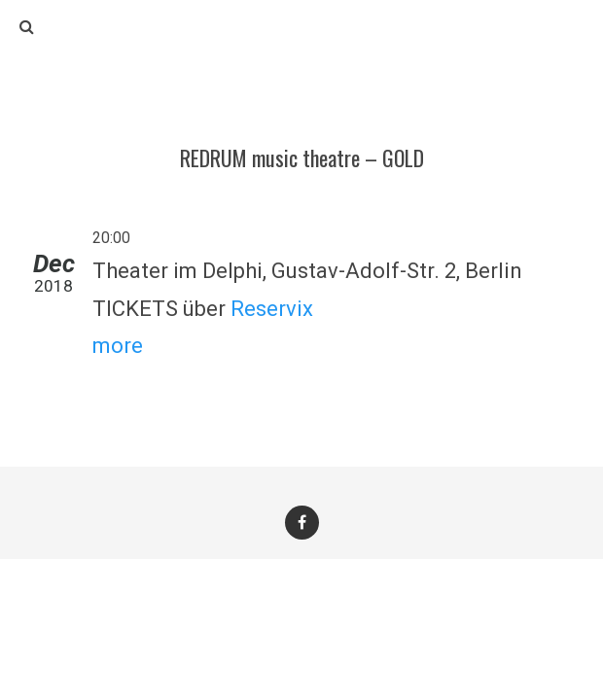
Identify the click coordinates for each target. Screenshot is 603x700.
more (118, 346)
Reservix (272, 309)
